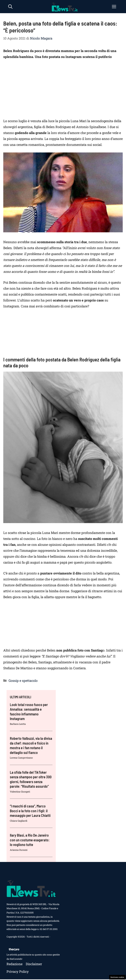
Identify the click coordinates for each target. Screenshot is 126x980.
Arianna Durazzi (19, 850)
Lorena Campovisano (21, 758)
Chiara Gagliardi (19, 821)
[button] (10, 7)
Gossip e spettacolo (23, 681)
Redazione (15, 964)
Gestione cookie (117, 977)
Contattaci (12, 941)
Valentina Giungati (20, 792)
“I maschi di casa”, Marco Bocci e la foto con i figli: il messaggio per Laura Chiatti (30, 811)
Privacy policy (18, 971)
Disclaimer (34, 964)
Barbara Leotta (18, 724)
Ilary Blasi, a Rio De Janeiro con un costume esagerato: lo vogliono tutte (30, 840)
